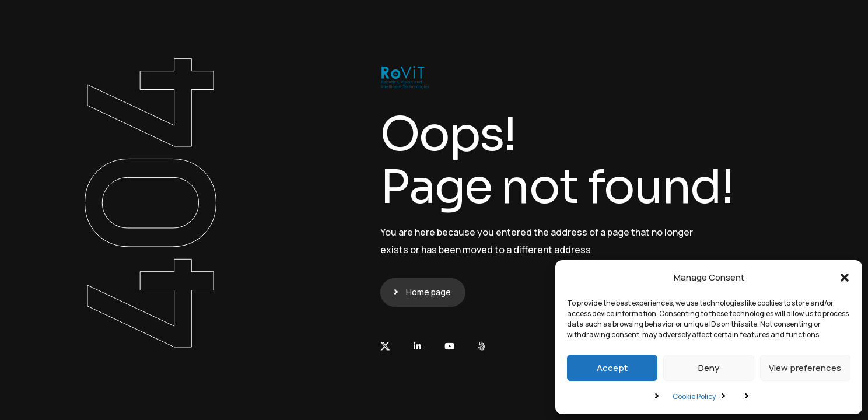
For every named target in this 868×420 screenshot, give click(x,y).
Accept (612, 368)
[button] (845, 278)
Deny (709, 368)
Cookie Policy (694, 396)
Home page (428, 292)
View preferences (805, 368)
